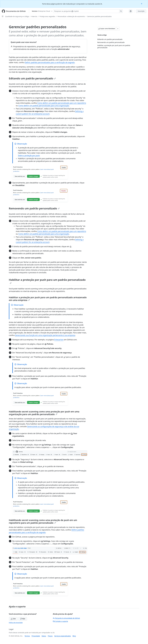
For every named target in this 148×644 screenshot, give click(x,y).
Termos (27, 636)
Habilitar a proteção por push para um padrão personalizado (47, 281)
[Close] (142, 4)
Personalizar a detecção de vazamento (71, 16)
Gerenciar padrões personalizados (99, 16)
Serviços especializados (63, 636)
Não (23, 619)
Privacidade (36, 636)
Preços (50, 636)
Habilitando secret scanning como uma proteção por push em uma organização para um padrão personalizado (44, 413)
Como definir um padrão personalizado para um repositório (62, 103)
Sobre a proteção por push (29, 155)
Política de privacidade (16, 623)
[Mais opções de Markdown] (118, 29)
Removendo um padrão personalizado (34, 208)
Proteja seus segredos (47, 16)
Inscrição (141, 11)
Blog (74, 636)
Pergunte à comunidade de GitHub (66, 618)
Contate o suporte (60, 621)
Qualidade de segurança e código (17, 16)
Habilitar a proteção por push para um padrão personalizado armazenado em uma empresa (48, 299)
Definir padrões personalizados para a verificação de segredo (50, 62)
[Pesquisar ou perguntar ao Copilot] (88, 11)
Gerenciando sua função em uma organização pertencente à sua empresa (45, 335)
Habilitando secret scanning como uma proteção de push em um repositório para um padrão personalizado (43, 521)
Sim (13, 619)
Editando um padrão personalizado (32, 78)
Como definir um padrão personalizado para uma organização (44, 106)
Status (44, 636)
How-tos (34, 16)
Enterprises (59, 340)
